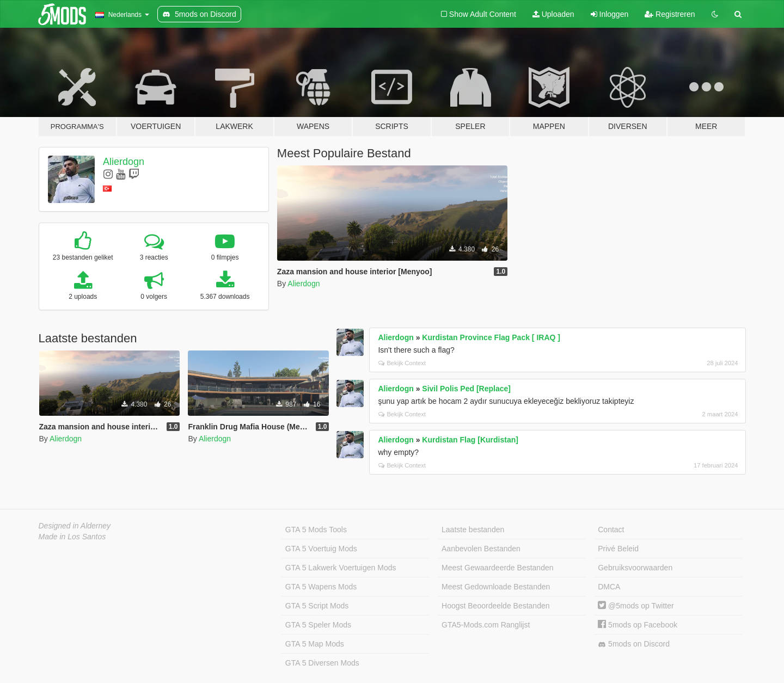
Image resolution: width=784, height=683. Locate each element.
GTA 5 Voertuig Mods (321, 549)
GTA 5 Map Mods (315, 644)
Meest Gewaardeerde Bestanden (497, 568)
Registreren (670, 14)
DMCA (609, 587)
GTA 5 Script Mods (317, 606)
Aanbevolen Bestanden (481, 549)
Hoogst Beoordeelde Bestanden (495, 606)
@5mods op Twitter (636, 606)
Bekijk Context (402, 363)
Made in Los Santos (72, 537)
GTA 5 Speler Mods (318, 625)
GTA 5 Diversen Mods (322, 663)
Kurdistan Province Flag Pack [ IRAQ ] (491, 337)
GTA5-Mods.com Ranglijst (486, 625)
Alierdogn (124, 162)
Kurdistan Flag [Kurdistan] (470, 440)
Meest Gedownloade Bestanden (496, 587)
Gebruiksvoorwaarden (635, 568)
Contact (611, 530)
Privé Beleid (618, 549)
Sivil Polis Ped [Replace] (466, 389)
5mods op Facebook (638, 625)
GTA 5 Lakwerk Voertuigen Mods (341, 568)
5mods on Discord (634, 644)
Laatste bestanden (473, 530)
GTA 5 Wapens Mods (321, 587)
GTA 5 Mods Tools (316, 530)
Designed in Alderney (75, 526)
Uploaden (553, 14)
